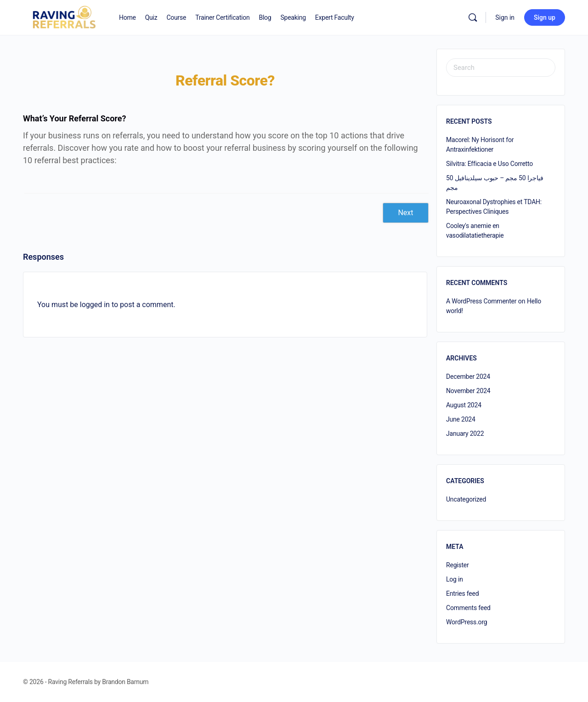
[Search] (473, 17)
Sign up (545, 17)
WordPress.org (466, 622)
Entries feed (462, 594)
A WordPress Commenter (481, 301)
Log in (455, 579)
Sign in (505, 17)
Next (405, 213)
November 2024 (468, 391)
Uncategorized (466, 499)
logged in (95, 305)
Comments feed (468, 608)
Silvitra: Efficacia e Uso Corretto (489, 164)
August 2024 (464, 405)
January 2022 (465, 434)
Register (458, 565)
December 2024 (468, 377)
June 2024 (461, 419)
